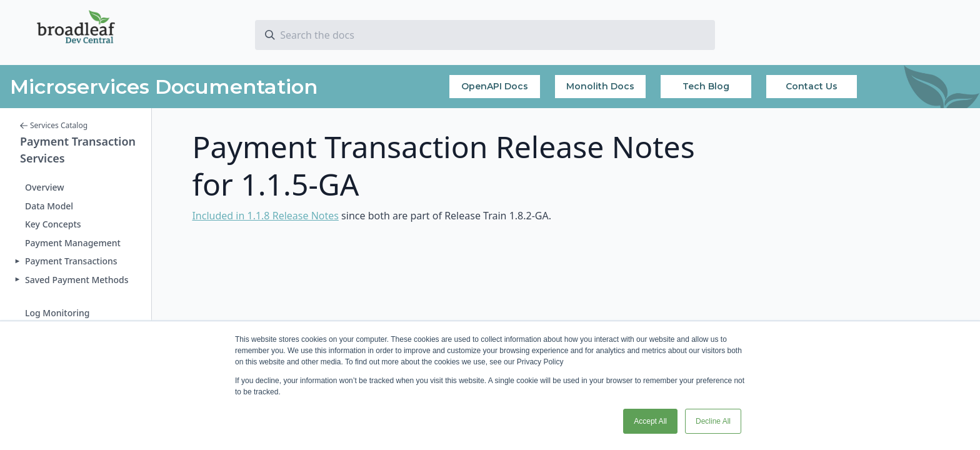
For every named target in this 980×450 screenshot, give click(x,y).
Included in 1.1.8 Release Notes (265, 216)
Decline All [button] (713, 421)
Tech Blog (706, 86)
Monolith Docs (600, 86)
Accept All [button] (650, 421)
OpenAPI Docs (495, 86)
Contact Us (812, 86)
